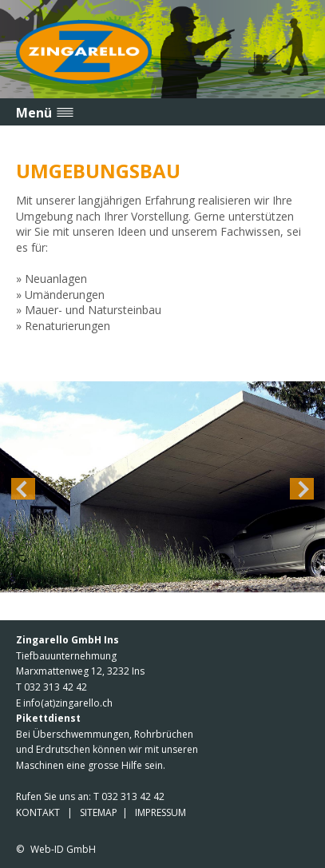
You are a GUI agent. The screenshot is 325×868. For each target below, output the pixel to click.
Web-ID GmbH (63, 849)
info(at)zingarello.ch (68, 703)
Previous (23, 488)
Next (302, 488)
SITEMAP (99, 812)
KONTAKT (38, 812)
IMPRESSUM (161, 812)
